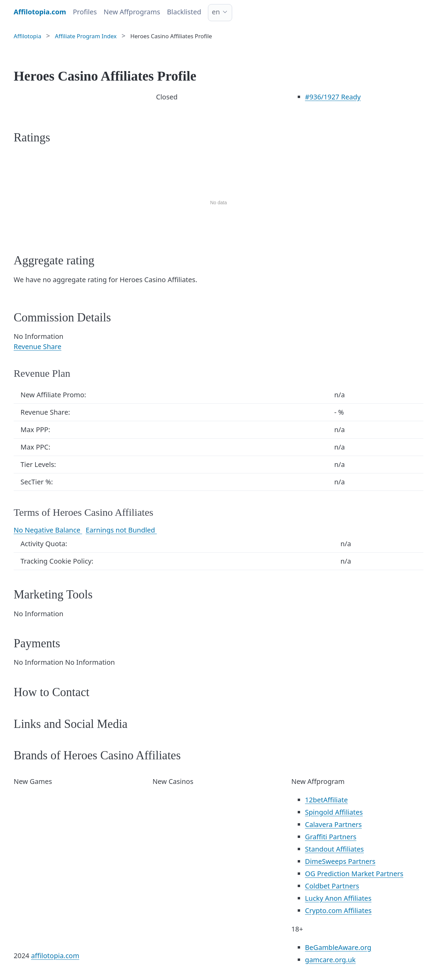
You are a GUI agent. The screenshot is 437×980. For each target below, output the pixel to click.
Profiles (85, 12)
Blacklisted (184, 12)
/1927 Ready (333, 97)
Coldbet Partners (332, 886)
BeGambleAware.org (338, 947)
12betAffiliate (326, 800)
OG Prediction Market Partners (354, 874)
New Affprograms (132, 12)
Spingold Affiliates (334, 812)
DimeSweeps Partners (340, 861)
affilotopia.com (55, 956)
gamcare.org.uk (330, 960)
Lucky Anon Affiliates (338, 898)
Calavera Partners (333, 824)
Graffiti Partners (330, 837)
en (216, 12)
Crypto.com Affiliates (338, 910)
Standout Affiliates (334, 849)
